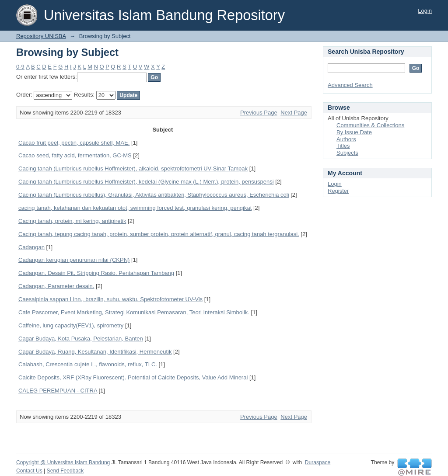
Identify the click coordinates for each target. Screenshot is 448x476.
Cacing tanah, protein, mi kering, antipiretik (72, 221)
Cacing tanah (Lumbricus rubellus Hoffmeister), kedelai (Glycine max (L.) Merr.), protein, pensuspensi (146, 182)
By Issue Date (354, 132)
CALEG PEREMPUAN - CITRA (58, 391)
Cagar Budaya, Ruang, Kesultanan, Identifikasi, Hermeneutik (95, 352)
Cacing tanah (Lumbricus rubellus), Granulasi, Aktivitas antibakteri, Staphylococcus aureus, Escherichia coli (154, 195)
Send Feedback (65, 471)
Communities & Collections (370, 125)
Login (425, 11)
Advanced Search (350, 85)
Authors (346, 139)
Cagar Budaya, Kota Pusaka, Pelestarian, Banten (81, 339)
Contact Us (29, 471)
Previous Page (259, 113)
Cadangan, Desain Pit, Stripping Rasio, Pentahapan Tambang (96, 273)
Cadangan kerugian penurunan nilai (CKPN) (74, 260)
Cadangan (31, 247)
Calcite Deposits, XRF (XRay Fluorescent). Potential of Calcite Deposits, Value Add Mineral (133, 377)
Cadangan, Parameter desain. (56, 286)
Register (338, 191)
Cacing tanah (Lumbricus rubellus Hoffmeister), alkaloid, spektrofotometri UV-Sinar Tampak (133, 169)
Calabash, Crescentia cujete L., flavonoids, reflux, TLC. (88, 364)
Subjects (347, 153)
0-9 (20, 67)
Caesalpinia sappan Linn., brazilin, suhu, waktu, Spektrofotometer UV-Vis (110, 299)
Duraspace (318, 462)
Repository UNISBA (41, 36)
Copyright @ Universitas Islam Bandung (63, 462)
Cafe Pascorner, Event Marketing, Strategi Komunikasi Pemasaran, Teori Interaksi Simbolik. (134, 312)
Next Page (294, 113)
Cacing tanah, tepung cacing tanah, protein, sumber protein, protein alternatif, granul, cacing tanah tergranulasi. (159, 234)
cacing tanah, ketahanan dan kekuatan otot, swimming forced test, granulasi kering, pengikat (135, 208)
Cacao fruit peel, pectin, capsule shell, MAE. (74, 143)
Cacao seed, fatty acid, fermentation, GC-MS (75, 155)
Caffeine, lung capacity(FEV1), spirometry (71, 325)
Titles (343, 146)
